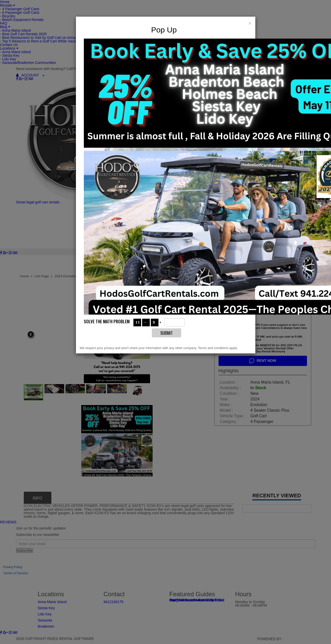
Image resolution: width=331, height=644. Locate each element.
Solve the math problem (107, 321)
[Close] (250, 23)
